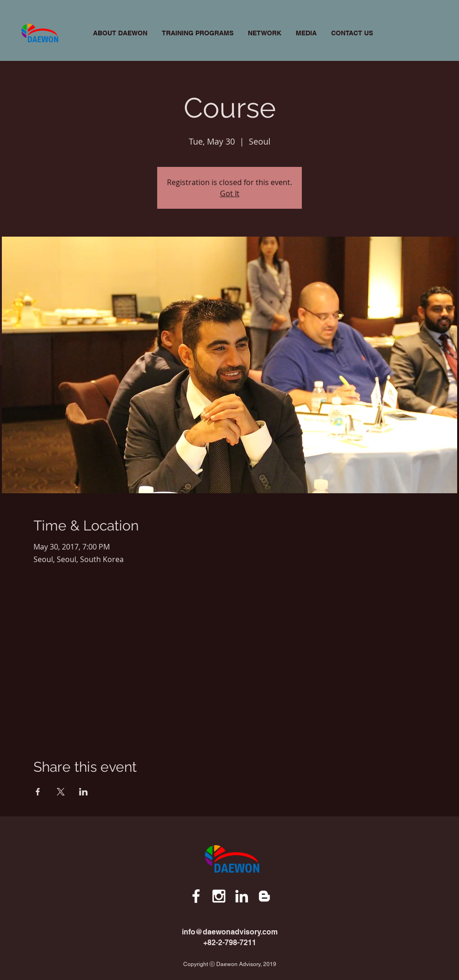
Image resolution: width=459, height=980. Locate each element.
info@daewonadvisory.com (230, 932)
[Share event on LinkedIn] (83, 792)
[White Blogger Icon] (264, 896)
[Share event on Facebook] (38, 792)
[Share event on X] (61, 792)
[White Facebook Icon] (196, 896)
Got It (230, 193)
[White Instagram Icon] (219, 896)
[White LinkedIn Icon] (242, 896)
